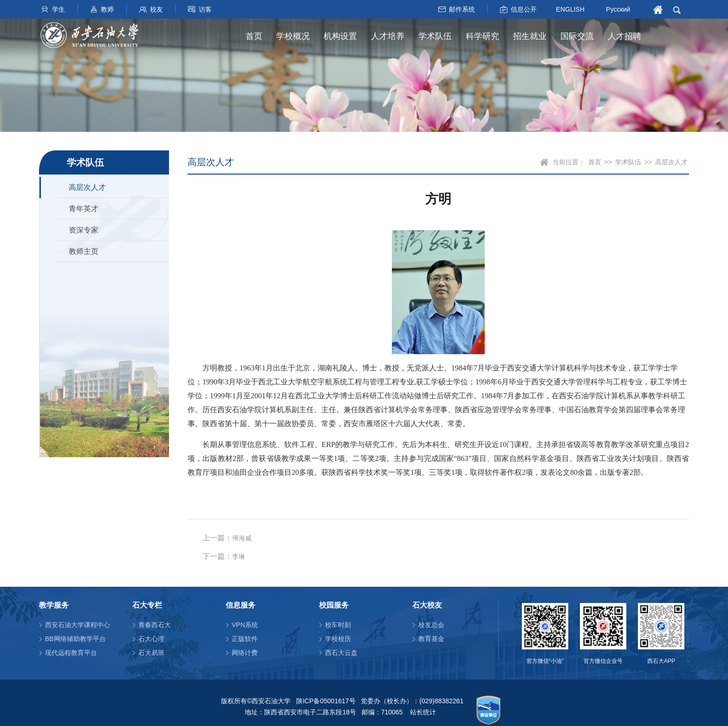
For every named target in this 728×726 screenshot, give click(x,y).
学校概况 (293, 36)
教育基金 (431, 639)
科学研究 (482, 36)
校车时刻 (338, 625)
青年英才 (84, 209)
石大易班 (151, 653)
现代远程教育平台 (71, 653)
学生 (58, 9)
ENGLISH (570, 9)
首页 (254, 36)
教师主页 (84, 251)
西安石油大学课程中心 (78, 625)
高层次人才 (87, 187)
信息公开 (524, 9)
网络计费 (245, 653)
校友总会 (431, 625)
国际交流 (577, 36)
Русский (618, 9)
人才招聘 (624, 36)
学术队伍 (435, 36)
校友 (156, 9)
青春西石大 (155, 625)
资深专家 (84, 230)
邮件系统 (462, 9)
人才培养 (388, 36)
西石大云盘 (341, 653)
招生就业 (530, 36)
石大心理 (151, 639)
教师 (107, 9)
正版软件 (245, 639)
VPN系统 (245, 625)
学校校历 (338, 639)
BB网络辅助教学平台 (75, 639)
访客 (205, 9)
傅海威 (242, 538)
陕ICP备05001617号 (326, 701)
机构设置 (340, 36)
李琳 (239, 557)
